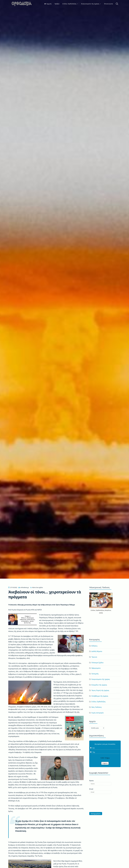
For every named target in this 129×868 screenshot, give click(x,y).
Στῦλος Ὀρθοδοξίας (69, 4)
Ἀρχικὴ (48, 4)
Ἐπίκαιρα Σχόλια (97, 663)
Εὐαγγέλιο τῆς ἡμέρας (99, 685)
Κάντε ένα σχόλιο (37, 587)
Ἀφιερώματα (96, 668)
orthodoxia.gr (25, 587)
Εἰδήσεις (94, 646)
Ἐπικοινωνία (108, 4)
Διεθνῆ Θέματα (97, 651)
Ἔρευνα (94, 657)
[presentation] (97, 803)
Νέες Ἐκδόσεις (97, 707)
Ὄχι (94, 752)
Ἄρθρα (57, 4)
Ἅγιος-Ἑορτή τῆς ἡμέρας (100, 690)
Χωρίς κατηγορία (97, 713)
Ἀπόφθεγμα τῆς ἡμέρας (100, 696)
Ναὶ (94, 748)
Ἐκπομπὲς (95, 674)
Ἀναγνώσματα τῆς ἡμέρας (90, 4)
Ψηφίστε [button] (105, 763)
